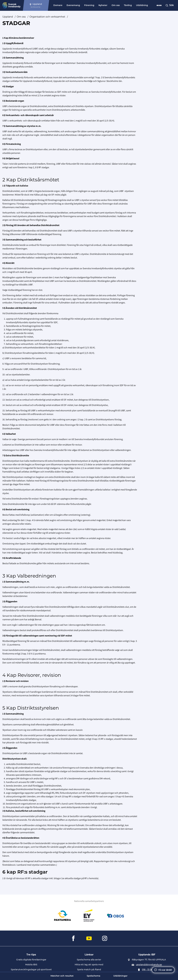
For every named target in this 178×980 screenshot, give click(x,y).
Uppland (8, 17)
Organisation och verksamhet (47, 17)
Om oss (116, 5)
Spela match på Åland (89, 970)
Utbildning (142, 5)
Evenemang (73, 5)
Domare (58, 5)
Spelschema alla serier (89, 960)
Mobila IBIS (31, 965)
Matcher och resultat (62, 976)
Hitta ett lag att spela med (89, 965)
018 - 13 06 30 (149, 970)
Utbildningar (120, 976)
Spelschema (94, 976)
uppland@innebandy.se (149, 965)
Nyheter (103, 5)
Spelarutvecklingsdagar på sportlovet (31, 970)
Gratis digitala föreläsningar (31, 960)
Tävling (128, 5)
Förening (89, 5)
